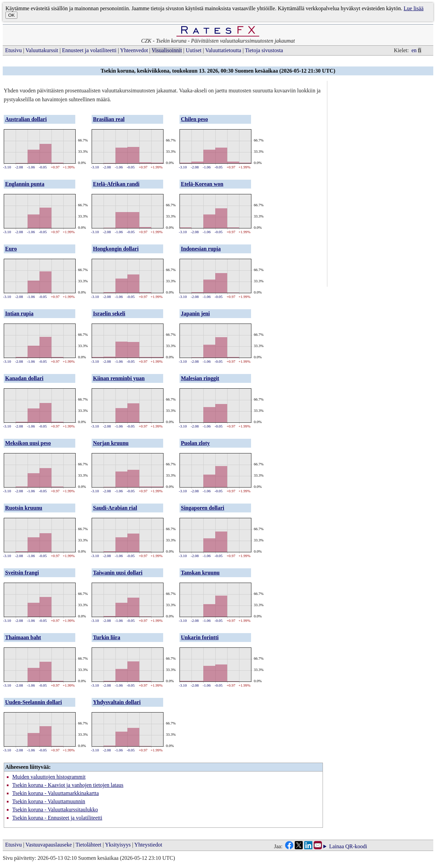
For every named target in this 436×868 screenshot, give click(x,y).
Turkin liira (107, 637)
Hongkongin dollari (116, 249)
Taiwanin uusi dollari (118, 573)
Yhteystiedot (148, 845)
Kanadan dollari (24, 378)
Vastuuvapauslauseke (49, 845)
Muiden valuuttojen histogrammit (49, 777)
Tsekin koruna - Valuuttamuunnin (49, 801)
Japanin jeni (195, 313)
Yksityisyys (118, 845)
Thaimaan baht (23, 637)
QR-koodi (356, 846)
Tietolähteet (89, 845)
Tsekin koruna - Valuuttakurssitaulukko (55, 810)
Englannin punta (25, 184)
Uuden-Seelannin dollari (34, 702)
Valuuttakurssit (42, 50)
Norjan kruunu (111, 443)
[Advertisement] (381, 183)
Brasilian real (109, 119)
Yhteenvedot (134, 50)
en (414, 50)
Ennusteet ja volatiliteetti (89, 50)
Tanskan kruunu (200, 573)
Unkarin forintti (200, 637)
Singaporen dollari (203, 508)
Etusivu (13, 50)
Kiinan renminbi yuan (119, 378)
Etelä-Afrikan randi (116, 184)
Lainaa (337, 847)
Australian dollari (26, 119)
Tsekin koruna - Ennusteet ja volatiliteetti (57, 818)
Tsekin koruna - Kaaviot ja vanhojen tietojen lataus (68, 785)
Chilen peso (194, 119)
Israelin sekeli (109, 313)
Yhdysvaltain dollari (117, 702)
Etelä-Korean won (202, 184)
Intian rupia (19, 313)
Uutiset (193, 50)
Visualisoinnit (167, 50)
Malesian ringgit (200, 378)
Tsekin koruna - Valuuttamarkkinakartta (56, 793)
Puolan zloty (195, 443)
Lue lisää (414, 8)
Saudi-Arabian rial (115, 508)
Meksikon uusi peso (28, 443)
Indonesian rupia (201, 249)
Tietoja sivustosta (264, 50)
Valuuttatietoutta (223, 50)
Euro (11, 249)
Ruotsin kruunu (24, 508)
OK (11, 15)
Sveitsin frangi (22, 573)
